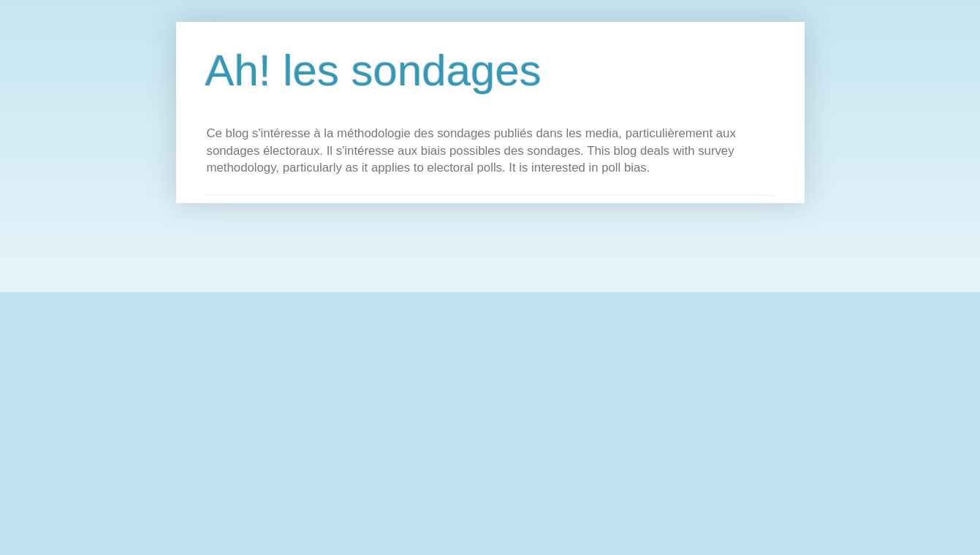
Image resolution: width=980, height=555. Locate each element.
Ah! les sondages (373, 70)
